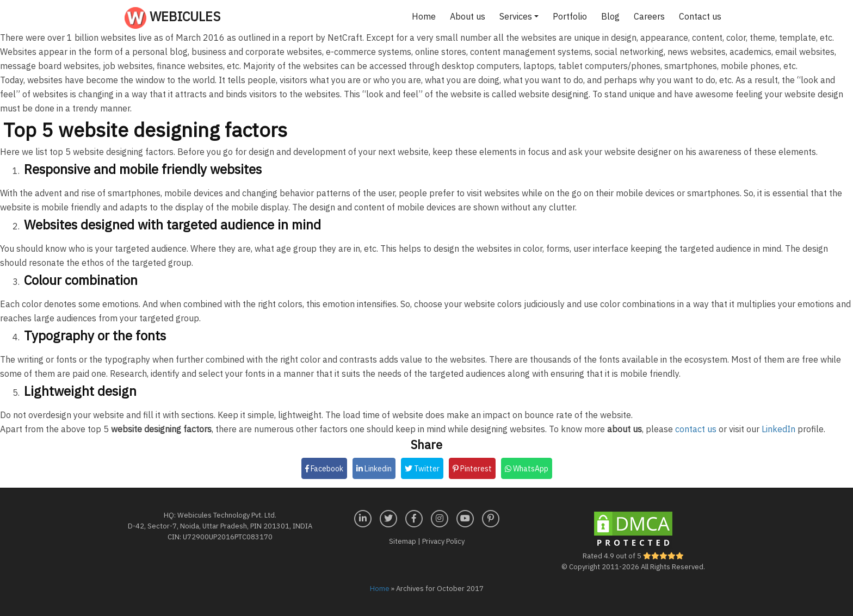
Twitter (422, 469)
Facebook (324, 469)
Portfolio (570, 16)
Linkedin (374, 469)
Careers (649, 16)
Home (424, 16)
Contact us (700, 16)
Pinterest (472, 469)
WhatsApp (527, 469)
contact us (696, 429)
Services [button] (516, 16)
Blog (610, 16)
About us (468, 16)
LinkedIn (778, 429)
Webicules (172, 18)
